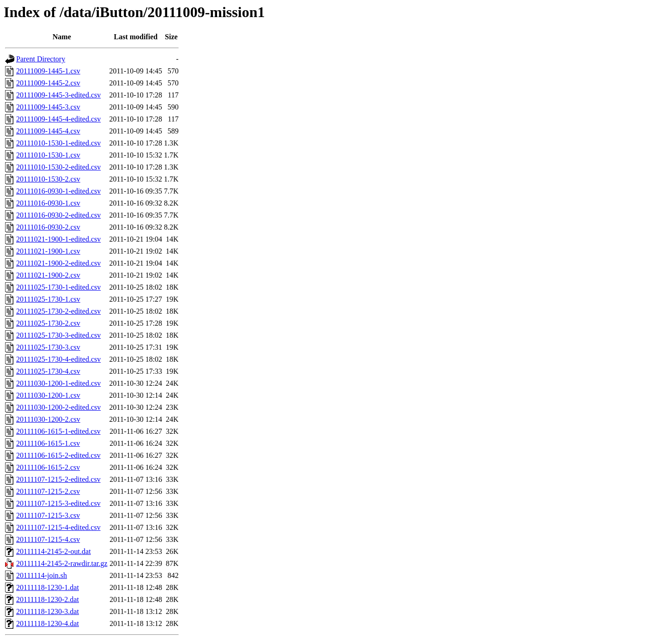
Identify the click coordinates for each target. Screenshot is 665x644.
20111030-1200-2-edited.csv (58, 407)
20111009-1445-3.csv (48, 107)
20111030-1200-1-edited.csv (58, 383)
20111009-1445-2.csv (48, 83)
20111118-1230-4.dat (48, 623)
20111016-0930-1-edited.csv (58, 191)
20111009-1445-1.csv (48, 71)
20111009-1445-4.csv (48, 131)
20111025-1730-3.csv (48, 347)
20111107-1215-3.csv (48, 515)
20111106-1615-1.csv (48, 443)
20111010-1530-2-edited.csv (58, 167)
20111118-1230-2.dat (48, 599)
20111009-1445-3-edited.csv (58, 95)
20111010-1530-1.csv (48, 155)
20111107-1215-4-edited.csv (58, 527)
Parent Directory (41, 59)
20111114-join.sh (42, 575)
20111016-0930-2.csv (48, 227)
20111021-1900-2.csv (48, 275)
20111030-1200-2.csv (48, 419)
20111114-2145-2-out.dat (54, 551)
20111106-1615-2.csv (48, 467)
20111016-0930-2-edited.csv (58, 215)
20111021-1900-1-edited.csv (58, 239)
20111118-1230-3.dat (48, 611)
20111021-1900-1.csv (48, 251)
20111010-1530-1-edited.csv (58, 143)
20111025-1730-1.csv (48, 299)
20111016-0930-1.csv (48, 203)
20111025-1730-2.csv (48, 323)
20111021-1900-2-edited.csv (58, 263)
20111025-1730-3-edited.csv (58, 335)
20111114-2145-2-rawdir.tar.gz (62, 563)
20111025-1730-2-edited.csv (58, 311)
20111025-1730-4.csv (48, 371)
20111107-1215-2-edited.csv (58, 479)
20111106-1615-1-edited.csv (58, 431)
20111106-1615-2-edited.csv (58, 455)
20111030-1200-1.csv (48, 395)
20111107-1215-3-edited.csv (58, 503)
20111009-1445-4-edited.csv (58, 119)
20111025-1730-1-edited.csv (58, 287)
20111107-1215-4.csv (48, 539)
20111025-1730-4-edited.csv (58, 359)
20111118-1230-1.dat (48, 587)
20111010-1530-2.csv (48, 179)
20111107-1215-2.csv (48, 491)
